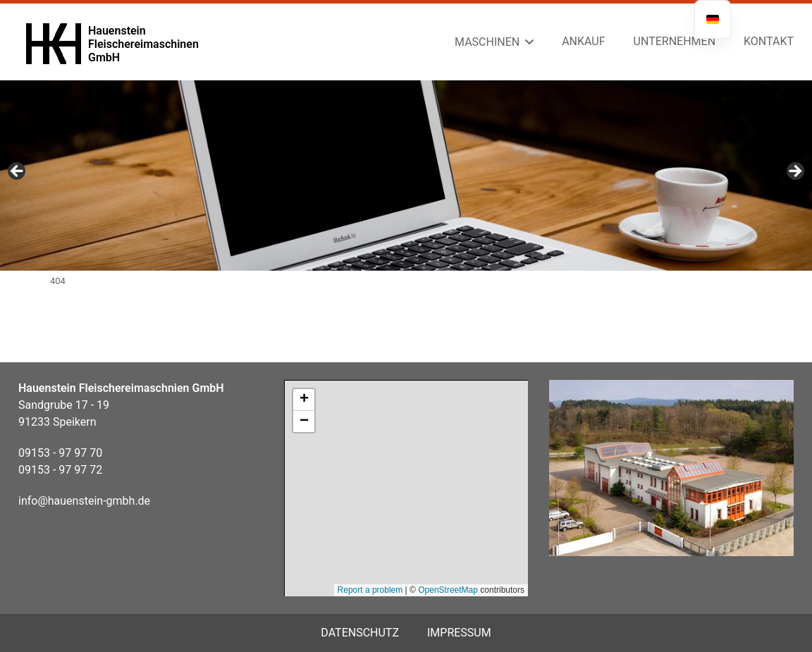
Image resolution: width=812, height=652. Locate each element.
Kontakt (769, 41)
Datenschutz (360, 633)
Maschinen (487, 42)
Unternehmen (675, 41)
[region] (406, 176)
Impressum (459, 633)
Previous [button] (18, 172)
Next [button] (794, 172)
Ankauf (583, 41)
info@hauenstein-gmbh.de (84, 501)
